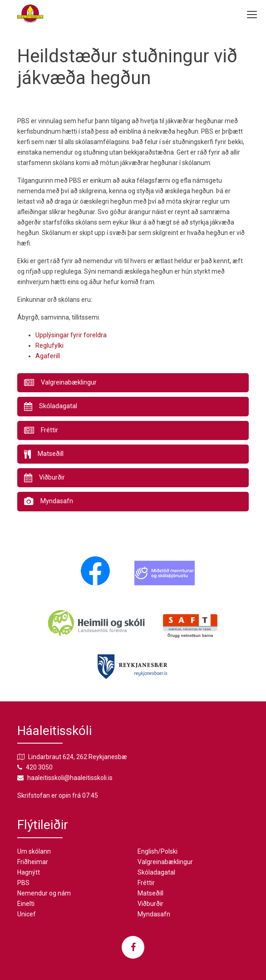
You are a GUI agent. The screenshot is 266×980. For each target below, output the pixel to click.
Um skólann (34, 851)
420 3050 (39, 767)
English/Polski (158, 851)
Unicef (27, 914)
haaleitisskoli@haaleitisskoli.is (70, 778)
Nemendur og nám (44, 893)
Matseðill (150, 893)
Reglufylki (49, 345)
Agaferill (48, 356)
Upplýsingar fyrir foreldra (71, 335)
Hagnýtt (29, 872)
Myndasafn (154, 914)
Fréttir (146, 883)
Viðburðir (150, 904)
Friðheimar (33, 862)
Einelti (26, 904)
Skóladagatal (156, 872)
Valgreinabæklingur (165, 862)
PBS (23, 883)
